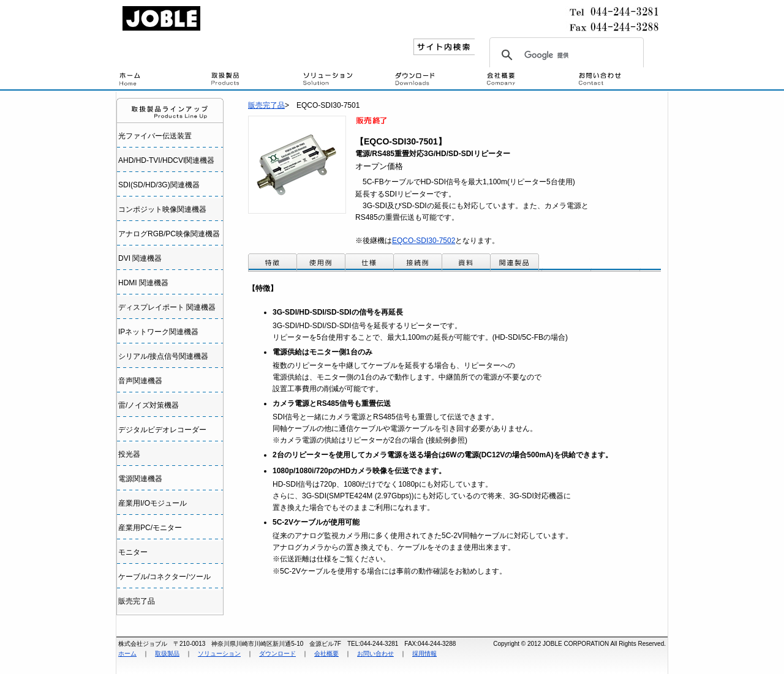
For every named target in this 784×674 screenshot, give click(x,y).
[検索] (565, 55)
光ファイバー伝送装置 (155, 136)
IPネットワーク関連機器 (158, 332)
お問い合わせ (375, 653)
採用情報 (424, 653)
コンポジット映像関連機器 (162, 209)
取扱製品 (254, 80)
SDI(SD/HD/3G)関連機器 (159, 185)
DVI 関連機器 (140, 258)
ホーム (127, 653)
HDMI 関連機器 (143, 283)
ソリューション (219, 653)
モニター (133, 552)
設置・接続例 (346, 80)
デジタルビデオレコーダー (162, 430)
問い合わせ (622, 80)
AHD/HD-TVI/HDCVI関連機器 (166, 160)
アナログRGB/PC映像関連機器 (169, 234)
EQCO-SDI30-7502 (424, 241)
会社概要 (530, 80)
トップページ (162, 80)
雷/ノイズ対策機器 (149, 405)
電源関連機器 (140, 479)
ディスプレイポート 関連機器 (167, 307)
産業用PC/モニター (150, 528)
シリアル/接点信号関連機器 (163, 356)
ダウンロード (438, 80)
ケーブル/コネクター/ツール (164, 577)
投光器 (129, 454)
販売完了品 (137, 601)
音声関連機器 (140, 381)
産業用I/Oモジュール (153, 503)
